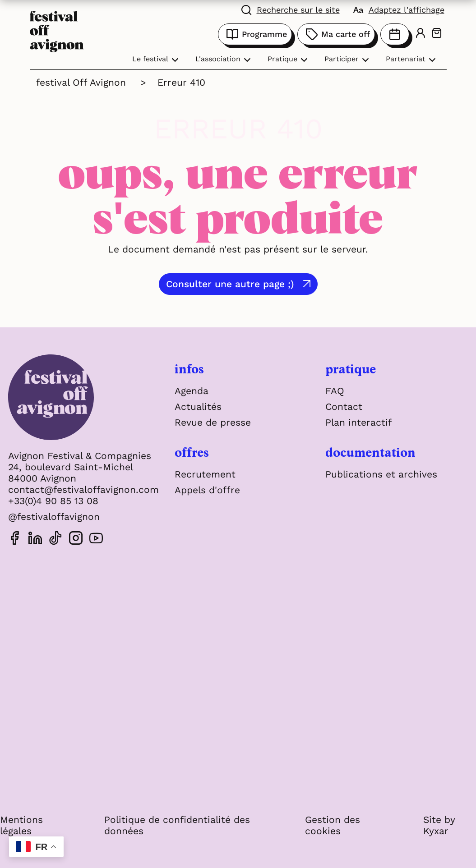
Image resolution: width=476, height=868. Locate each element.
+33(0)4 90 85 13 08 (53, 501)
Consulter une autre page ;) (230, 284)
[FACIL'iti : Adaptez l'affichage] (399, 9)
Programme (255, 34)
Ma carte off (336, 34)
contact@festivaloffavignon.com (83, 489)
